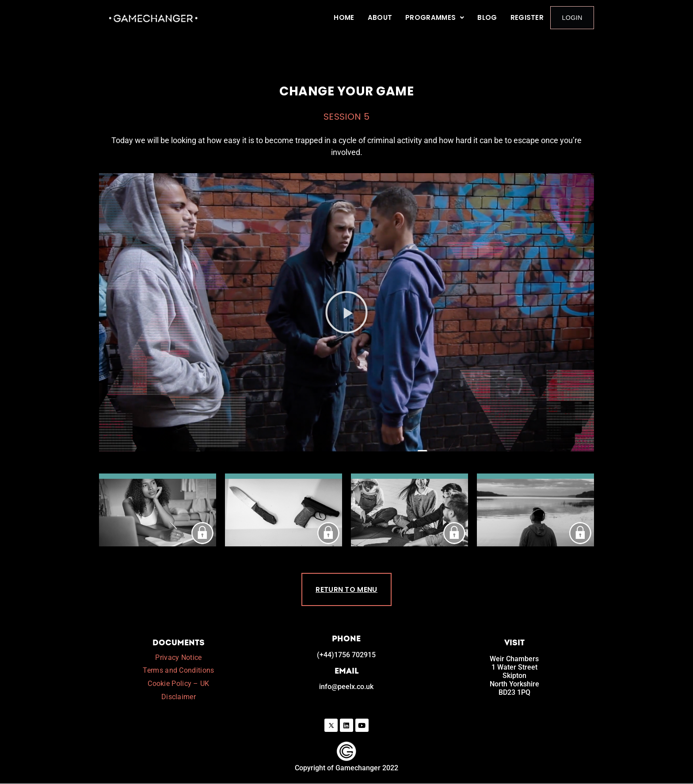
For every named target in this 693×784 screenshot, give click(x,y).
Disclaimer (179, 697)
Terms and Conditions (178, 671)
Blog (489, 17)
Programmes (437, 17)
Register (529, 17)
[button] (437, 18)
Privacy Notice (178, 658)
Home (346, 17)
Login (573, 17)
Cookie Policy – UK (178, 684)
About (382, 17)
